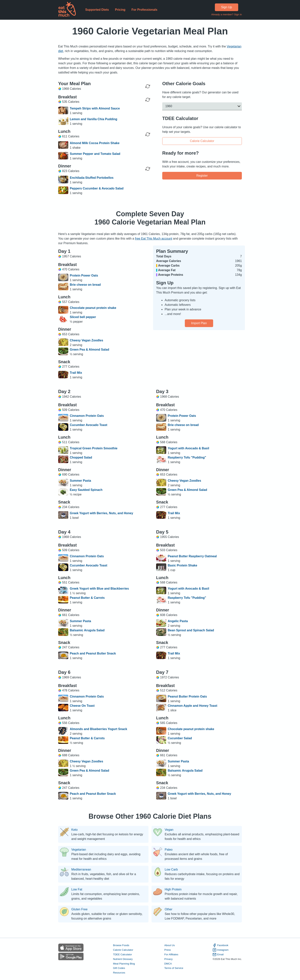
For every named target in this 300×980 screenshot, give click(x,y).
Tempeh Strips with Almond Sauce (95, 108)
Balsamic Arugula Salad (87, 630)
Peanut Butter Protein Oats (187, 696)
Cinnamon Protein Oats (87, 416)
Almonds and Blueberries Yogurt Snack (99, 729)
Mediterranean (81, 870)
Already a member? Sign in (227, 14)
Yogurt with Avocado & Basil (188, 448)
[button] (202, 106)
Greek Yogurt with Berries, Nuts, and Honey (101, 513)
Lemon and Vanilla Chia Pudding (94, 119)
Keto (75, 830)
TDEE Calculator (123, 954)
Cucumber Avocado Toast (89, 425)
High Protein (173, 889)
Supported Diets (97, 10)
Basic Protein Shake (183, 565)
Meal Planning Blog (124, 963)
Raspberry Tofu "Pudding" (187, 457)
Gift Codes (119, 968)
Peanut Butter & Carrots (87, 598)
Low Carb (171, 870)
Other (169, 909)
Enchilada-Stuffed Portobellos (92, 178)
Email (218, 954)
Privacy (169, 959)
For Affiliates (171, 954)
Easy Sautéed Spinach (86, 490)
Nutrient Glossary (123, 959)
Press (168, 950)
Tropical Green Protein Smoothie (94, 448)
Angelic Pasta (178, 621)
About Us (170, 945)
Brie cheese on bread (85, 285)
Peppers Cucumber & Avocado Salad (97, 188)
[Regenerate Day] (148, 86)
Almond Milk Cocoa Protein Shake (95, 143)
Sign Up (227, 7)
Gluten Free (79, 909)
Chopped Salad (81, 457)
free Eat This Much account (153, 239)
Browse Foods (121, 945)
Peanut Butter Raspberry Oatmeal (192, 556)
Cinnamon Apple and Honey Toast (193, 706)
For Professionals (144, 10)
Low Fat (77, 889)
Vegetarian (79, 850)
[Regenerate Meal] (148, 100)
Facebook (220, 945)
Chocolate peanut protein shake (93, 308)
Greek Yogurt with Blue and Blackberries (99, 589)
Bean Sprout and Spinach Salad (191, 630)
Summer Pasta (80, 481)
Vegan (169, 830)
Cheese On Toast (82, 706)
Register (202, 176)
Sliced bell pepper (83, 317)
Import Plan (199, 323)
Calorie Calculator (202, 141)
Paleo (169, 850)
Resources (119, 973)
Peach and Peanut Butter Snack (93, 653)
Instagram (221, 950)
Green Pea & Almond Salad (90, 350)
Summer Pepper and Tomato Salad (95, 154)
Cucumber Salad (180, 738)
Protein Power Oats (84, 275)
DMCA (168, 963)
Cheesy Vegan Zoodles (86, 340)
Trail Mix (76, 373)
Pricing (120, 10)
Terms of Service (174, 968)
